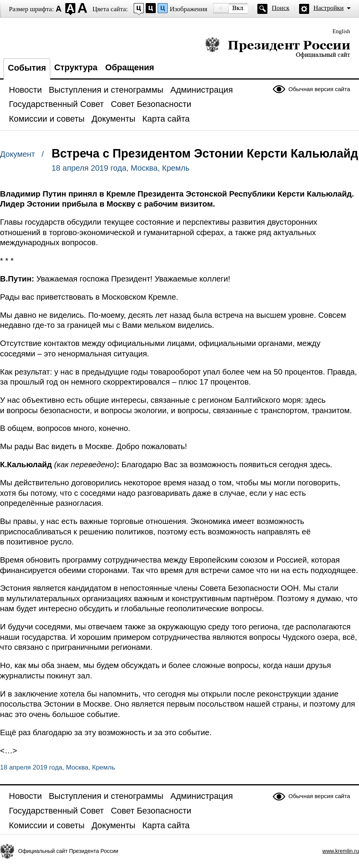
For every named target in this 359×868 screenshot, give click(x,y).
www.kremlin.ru (341, 851)
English (341, 31)
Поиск (281, 8)
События (27, 68)
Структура (76, 67)
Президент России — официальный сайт (278, 47)
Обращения (130, 67)
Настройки (328, 8)
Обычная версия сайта (319, 89)
